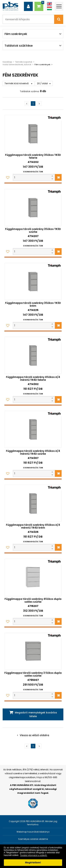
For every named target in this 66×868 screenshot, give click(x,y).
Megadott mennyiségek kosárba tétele (36, 714)
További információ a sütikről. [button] (34, 855)
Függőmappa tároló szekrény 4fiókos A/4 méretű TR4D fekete (33, 378)
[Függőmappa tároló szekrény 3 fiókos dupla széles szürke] (33, 651)
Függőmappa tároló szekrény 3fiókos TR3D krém (33, 304)
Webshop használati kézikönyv (33, 832)
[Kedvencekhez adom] (8, 177)
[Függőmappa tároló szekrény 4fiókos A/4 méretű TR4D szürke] (33, 429)
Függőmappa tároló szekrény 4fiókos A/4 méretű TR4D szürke (33, 452)
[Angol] (49, 4)
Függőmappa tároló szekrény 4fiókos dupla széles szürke (33, 600)
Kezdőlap (7, 62)
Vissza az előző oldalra (34, 735)
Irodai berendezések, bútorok (17, 65)
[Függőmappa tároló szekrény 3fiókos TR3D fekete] (33, 133)
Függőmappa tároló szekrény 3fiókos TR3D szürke (33, 230)
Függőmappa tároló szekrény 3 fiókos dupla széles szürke (33, 674)
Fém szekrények (42, 65)
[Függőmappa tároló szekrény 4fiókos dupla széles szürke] (33, 577)
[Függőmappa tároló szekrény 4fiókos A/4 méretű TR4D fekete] (33, 355)
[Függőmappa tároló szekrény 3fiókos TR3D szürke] (33, 207)
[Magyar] (49, 8)
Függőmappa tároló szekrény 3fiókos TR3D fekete (33, 156)
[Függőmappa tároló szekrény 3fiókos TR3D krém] (33, 281)
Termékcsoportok (24, 62)
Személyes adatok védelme (33, 839)
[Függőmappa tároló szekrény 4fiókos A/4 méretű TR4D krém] (33, 503)
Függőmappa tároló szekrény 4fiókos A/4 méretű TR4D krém (33, 526)
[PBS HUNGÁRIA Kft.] (10, 6)
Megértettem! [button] (33, 863)
